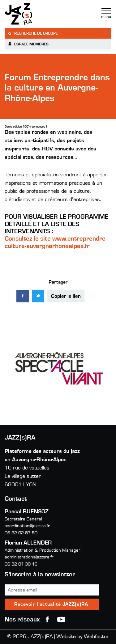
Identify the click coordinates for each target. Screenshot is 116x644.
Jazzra (43, 14)
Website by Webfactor (83, 637)
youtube (61, 620)
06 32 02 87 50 (21, 533)
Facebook (47, 620)
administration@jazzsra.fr (29, 557)
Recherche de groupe (33, 34)
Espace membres (28, 44)
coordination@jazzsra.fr (27, 526)
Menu (106, 13)
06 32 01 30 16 (21, 564)
